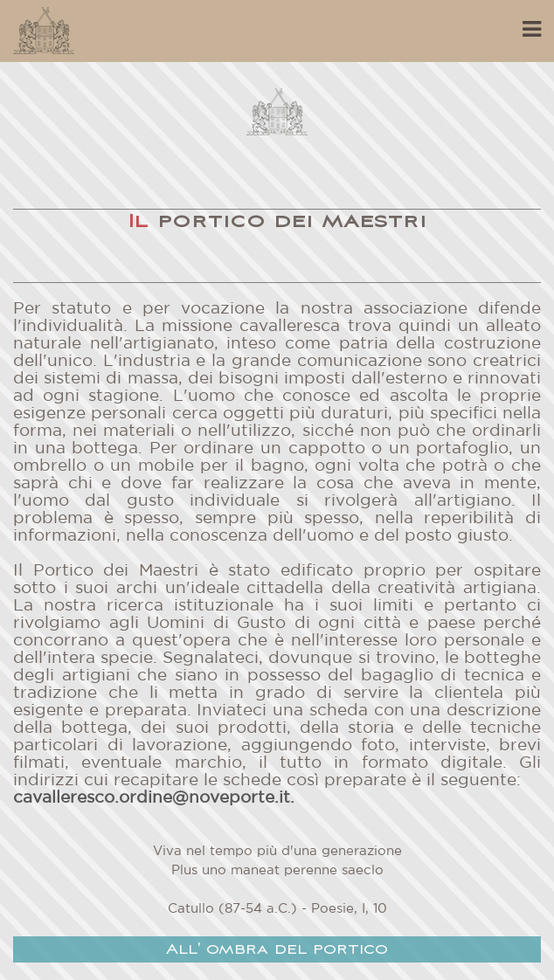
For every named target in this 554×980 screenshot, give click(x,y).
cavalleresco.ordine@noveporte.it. (154, 798)
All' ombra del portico (277, 950)
